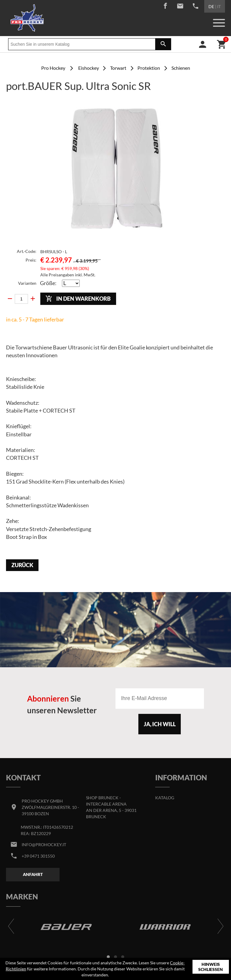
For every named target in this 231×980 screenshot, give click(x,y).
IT (219, 6)
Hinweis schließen (211, 967)
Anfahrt (33, 874)
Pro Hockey (53, 68)
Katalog (165, 798)
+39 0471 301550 (38, 856)
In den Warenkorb (78, 299)
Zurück (22, 565)
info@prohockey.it (44, 845)
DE (211, 6)
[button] (108, 957)
